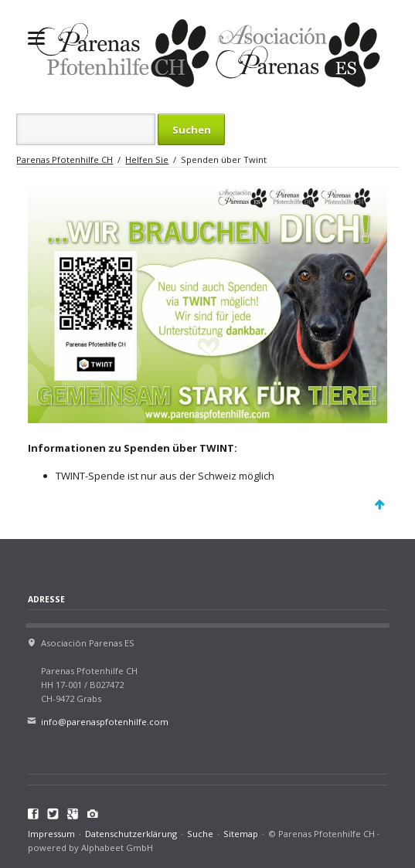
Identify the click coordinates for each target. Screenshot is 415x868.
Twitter (53, 814)
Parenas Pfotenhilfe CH (65, 159)
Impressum (51, 834)
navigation (36, 38)
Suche (200, 834)
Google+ (73, 814)
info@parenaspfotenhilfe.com (105, 722)
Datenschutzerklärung (131, 834)
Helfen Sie (147, 159)
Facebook (34, 814)
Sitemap (241, 834)
